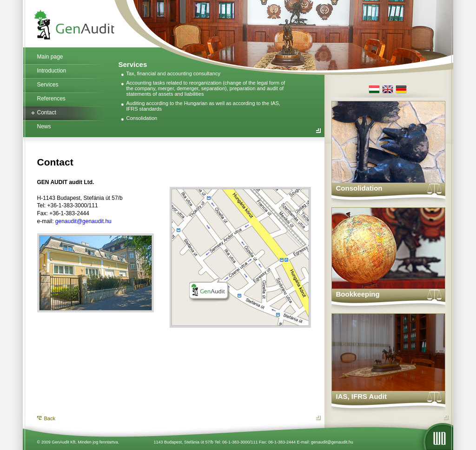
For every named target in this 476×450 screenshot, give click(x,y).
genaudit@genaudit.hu (83, 221)
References (51, 99)
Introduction (52, 71)
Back (50, 418)
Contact (47, 112)
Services (48, 85)
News (44, 126)
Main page (50, 57)
